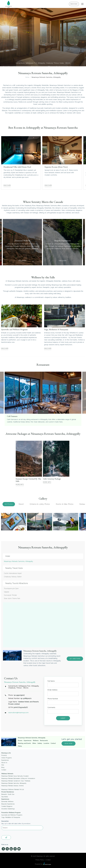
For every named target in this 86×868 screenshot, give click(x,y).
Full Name (51, 681)
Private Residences (8, 792)
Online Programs (7, 758)
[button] (42, 412)
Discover (7, 185)
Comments (51, 707)
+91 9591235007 (19, 695)
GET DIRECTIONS (75, 659)
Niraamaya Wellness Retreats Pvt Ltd (13, 789)
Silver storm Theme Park (12, 598)
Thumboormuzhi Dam (11, 589)
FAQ (3, 765)
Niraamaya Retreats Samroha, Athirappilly (18, 561)
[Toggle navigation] (82, 4)
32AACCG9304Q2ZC (21, 707)
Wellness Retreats (7, 774)
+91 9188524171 (49, 67)
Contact (53, 743)
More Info (20, 484)
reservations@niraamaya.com (72, 67)
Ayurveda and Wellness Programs (12, 815)
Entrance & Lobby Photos (40, 504)
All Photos (9, 504)
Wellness (36, 741)
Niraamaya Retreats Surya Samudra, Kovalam (15, 776)
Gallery (40, 743)
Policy (20, 746)
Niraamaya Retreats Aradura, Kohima (12, 786)
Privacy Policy (40, 860)
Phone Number (53, 699)
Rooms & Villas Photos (65, 504)
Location (46, 743)
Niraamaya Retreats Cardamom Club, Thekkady (16, 781)
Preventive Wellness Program (11, 813)
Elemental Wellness (7, 802)
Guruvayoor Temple (10, 595)
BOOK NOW (74, 4)
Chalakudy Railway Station (13, 577)
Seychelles (5, 797)
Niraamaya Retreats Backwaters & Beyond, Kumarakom (18, 778)
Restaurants (44, 741)
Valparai (6, 592)
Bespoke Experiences (8, 804)
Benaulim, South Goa (8, 794)
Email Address (53, 690)
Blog (3, 767)
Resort (21, 504)
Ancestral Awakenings (8, 809)
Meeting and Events (24, 743)
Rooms (20, 741)
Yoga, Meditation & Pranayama (11, 817)
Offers (34, 743)
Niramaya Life (6, 753)
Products (4, 755)
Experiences (28, 741)
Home (27, 77)
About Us (4, 763)
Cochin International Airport (13, 573)
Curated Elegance (7, 806)
